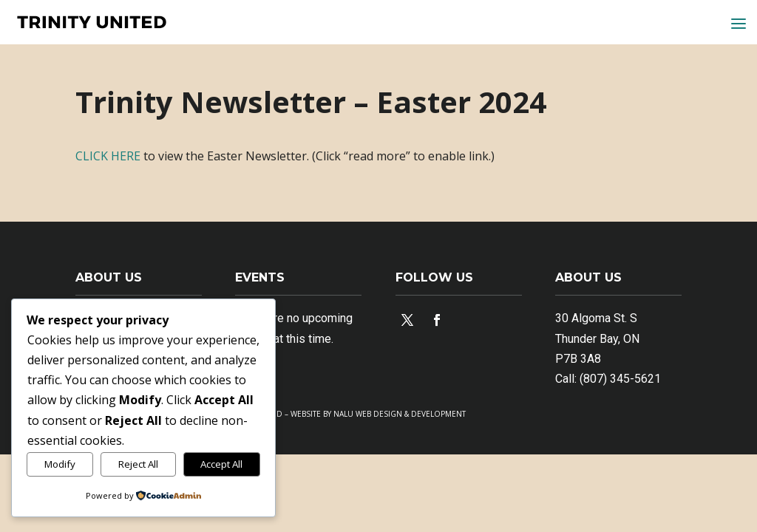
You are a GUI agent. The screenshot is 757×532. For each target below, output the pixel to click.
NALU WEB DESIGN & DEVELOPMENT (400, 414)
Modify (60, 464)
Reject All (138, 464)
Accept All (221, 464)
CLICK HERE (108, 156)
